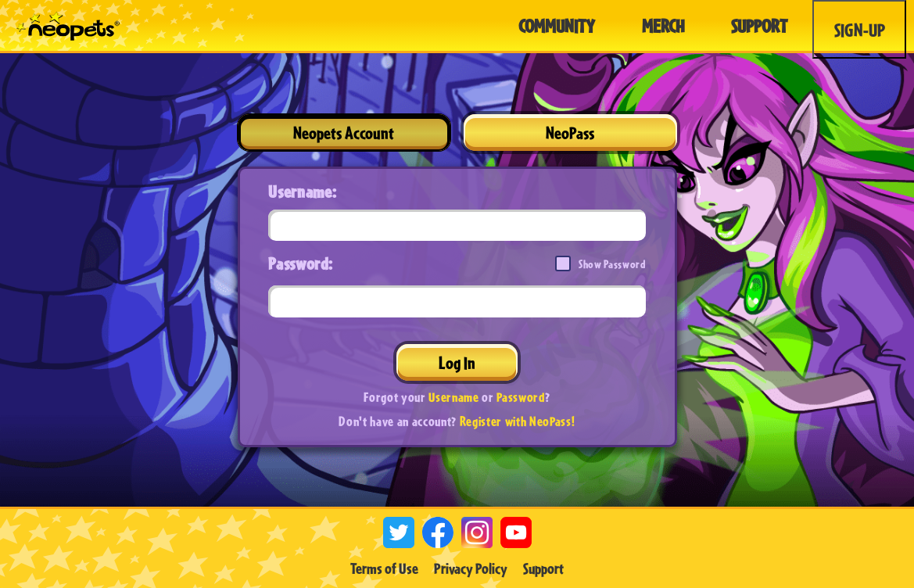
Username (453, 397)
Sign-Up (860, 30)
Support (543, 568)
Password (520, 397)
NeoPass (570, 133)
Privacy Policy (471, 568)
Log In (457, 362)
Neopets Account (344, 133)
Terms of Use (384, 568)
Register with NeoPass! (518, 421)
